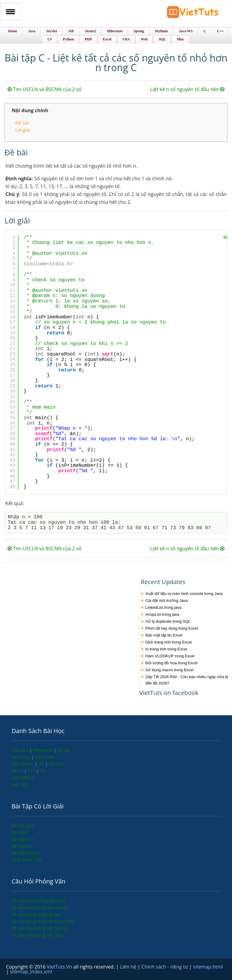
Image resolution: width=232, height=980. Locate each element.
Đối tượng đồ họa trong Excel (171, 663)
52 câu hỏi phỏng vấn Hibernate (43, 921)
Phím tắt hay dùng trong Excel (172, 628)
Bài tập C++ (23, 839)
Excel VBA (45, 757)
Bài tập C (20, 832)
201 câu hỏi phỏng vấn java (38, 901)
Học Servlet (23, 764)
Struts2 (56, 764)
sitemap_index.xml (31, 972)
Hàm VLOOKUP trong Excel (170, 656)
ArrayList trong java (162, 614)
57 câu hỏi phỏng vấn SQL (37, 935)
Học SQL (20, 784)
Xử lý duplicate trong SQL (168, 621)
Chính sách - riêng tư (165, 967)
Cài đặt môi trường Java (166, 601)
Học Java (20, 750)
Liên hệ (129, 967)
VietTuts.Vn (60, 967)
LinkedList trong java (163, 607)
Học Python (23, 778)
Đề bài (22, 123)
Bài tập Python (26, 853)
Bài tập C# (22, 846)
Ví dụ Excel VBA (26, 860)
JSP (42, 764)
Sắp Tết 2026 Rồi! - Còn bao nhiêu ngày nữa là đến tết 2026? (187, 680)
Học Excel (21, 757)
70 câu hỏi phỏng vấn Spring (39, 928)
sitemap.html (208, 967)
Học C (18, 771)
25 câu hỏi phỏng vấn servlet (40, 907)
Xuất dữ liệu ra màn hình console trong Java (184, 594)
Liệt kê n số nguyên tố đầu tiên (187, 89)
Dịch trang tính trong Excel (168, 642)
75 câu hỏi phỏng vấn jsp (36, 914)
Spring (63, 750)
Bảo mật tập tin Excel (164, 635)
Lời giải (23, 130)
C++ (32, 771)
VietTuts (193, 13)
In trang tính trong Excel (166, 649)
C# (42, 771)
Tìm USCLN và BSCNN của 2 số (45, 89)
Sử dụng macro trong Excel (169, 670)
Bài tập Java (23, 825)
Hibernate (43, 750)
